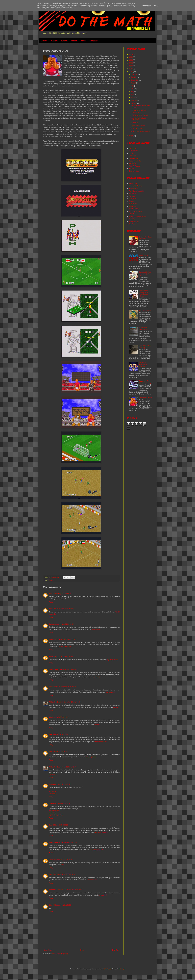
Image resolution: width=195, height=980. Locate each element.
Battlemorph (133, 148)
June (133, 89)
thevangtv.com (111, 692)
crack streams (93, 880)
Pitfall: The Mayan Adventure (140, 132)
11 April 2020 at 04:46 (61, 717)
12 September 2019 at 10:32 (66, 639)
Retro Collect (133, 183)
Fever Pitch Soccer (137, 129)
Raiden (131, 169)
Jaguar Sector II (134, 209)
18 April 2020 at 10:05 (60, 734)
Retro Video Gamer (135, 186)
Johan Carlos (54, 670)
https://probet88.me (101, 742)
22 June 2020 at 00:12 (61, 825)
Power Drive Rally (135, 161)
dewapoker (53, 794)
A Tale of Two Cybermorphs (144, 328)
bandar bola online (65, 647)
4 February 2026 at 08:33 (62, 905)
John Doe (53, 639)
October (134, 77)
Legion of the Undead (138, 126)
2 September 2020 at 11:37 (68, 842)
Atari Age (132, 196)
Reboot (131, 214)
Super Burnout (134, 158)
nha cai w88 (103, 895)
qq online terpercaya (56, 815)
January (134, 103)
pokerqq (97, 677)
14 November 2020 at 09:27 (66, 875)
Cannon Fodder (134, 171)
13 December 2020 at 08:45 (73, 890)
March (133, 98)
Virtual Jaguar (144, 255)
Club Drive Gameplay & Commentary (138, 111)
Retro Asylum (133, 189)
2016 (131, 66)
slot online (52, 813)
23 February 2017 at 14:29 (62, 594)
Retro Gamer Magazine (137, 191)
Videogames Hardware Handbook (138, 119)
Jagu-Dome (133, 204)
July (133, 86)
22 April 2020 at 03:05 (60, 752)
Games (54, 41)
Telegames (133, 199)
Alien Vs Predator (135, 166)
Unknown (52, 784)
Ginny (51, 905)
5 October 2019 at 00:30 (64, 657)
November (135, 74)
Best (51, 734)
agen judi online (113, 660)
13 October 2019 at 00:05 (68, 670)
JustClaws (132, 206)
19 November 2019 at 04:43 (71, 702)
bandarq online (91, 757)
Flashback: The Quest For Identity (145, 382)
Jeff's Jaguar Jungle (136, 211)
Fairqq (116, 707)
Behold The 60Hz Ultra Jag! (145, 347)
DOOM (131, 153)
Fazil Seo (52, 875)
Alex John (53, 609)
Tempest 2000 (134, 151)
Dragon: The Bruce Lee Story (145, 238)
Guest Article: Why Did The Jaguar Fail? (145, 274)
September (135, 80)
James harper (54, 624)
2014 (131, 72)
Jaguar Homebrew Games (138, 216)
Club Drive (134, 123)
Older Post (115, 950)
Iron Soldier (133, 163)
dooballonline (96, 629)
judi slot (97, 725)
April (133, 95)
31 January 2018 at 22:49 (65, 609)
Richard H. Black (55, 702)
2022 (131, 63)
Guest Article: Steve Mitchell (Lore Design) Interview (144, 293)
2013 (131, 136)
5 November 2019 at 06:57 (68, 687)
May (133, 92)
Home (44, 41)
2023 (131, 60)
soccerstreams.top (97, 849)
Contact (93, 41)
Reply (51, 602)
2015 (131, 69)
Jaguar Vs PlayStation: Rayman (143, 364)
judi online (52, 791)
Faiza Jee (52, 657)
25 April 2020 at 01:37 (69, 767)
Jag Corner (133, 224)
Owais (51, 860)
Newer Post (48, 950)
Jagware (132, 201)
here (63, 865)
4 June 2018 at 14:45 (67, 624)
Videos (64, 41)
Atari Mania (133, 194)
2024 (131, 57)
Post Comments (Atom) (60, 954)
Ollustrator (107, 969)
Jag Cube (132, 219)
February (134, 100)
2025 (131, 54)
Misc (83, 41)
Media (74, 41)
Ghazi (51, 717)
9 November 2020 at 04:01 (63, 860)
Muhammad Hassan (56, 890)
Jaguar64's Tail (134, 221)
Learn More (147, 6)
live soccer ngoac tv (101, 832)
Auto (51, 594)
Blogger (122, 969)
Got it (156, 6)
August (134, 83)
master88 (52, 774)
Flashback (132, 156)
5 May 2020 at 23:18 (63, 784)
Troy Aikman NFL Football (139, 115)
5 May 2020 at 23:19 (63, 804)
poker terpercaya (55, 811)
